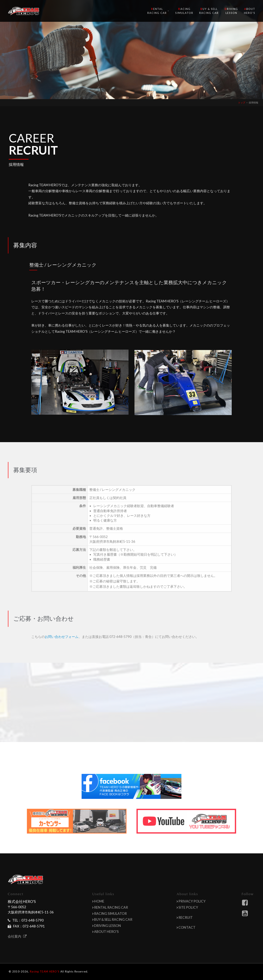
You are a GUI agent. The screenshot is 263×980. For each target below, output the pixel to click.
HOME (99, 901)
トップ (242, 103)
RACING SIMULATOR (110, 914)
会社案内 (17, 936)
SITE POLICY (188, 907)
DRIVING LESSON (108, 926)
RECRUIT (186, 917)
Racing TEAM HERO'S (45, 971)
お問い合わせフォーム (62, 645)
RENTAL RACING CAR (111, 907)
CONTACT (187, 927)
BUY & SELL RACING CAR (113, 919)
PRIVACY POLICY (192, 901)
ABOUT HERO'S (106, 932)
